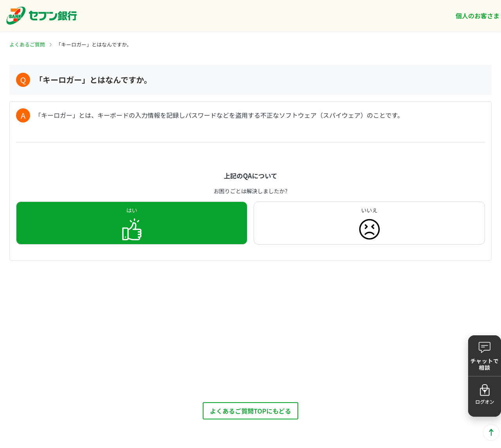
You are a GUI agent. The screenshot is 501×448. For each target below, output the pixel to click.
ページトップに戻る (491, 432)
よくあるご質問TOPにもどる (250, 411)
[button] (485, 356)
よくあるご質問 (27, 44)
